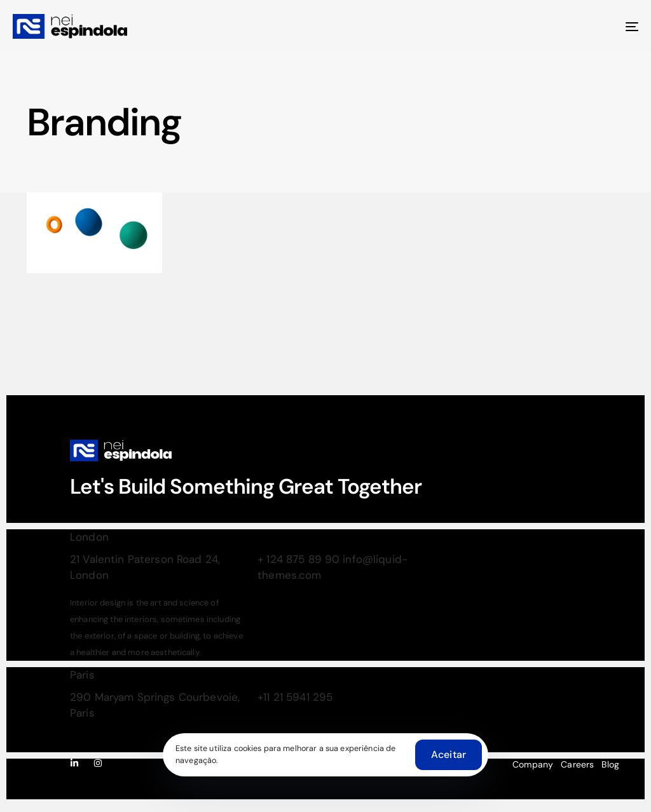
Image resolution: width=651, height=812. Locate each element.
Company (533, 764)
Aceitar (449, 754)
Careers (577, 764)
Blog (610, 764)
